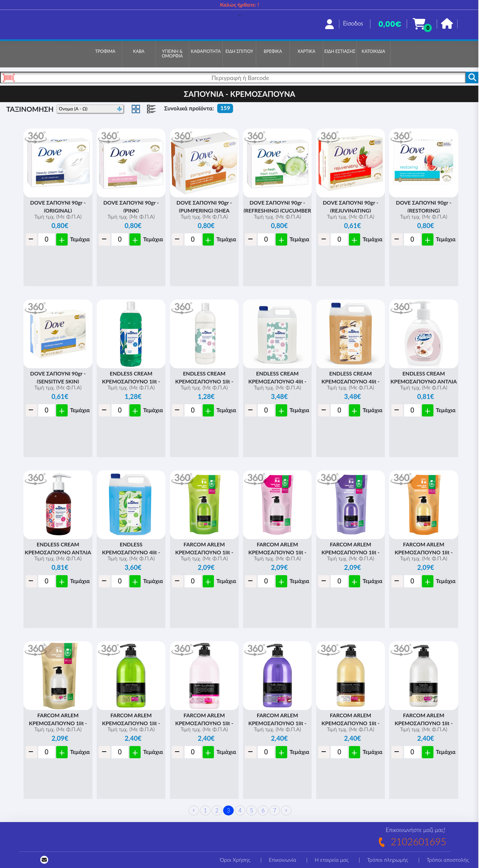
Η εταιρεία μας (332, 860)
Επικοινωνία (282, 860)
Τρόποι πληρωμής (388, 860)
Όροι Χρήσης (235, 860)
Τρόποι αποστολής (448, 860)
